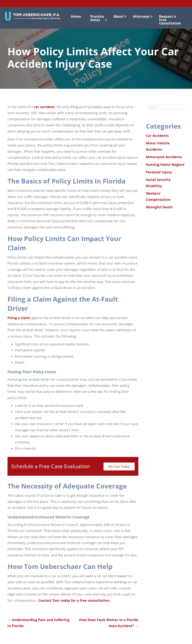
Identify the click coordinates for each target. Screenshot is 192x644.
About (118, 16)
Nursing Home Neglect (165, 165)
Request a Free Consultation (170, 20)
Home (76, 16)
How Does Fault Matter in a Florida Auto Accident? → (109, 623)
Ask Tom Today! (119, 467)
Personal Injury (159, 172)
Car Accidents (157, 136)
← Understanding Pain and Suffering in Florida (38, 623)
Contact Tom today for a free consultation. (74, 600)
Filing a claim (19, 318)
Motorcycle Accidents (164, 157)
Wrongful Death (159, 207)
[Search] (165, 107)
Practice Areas (97, 18)
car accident (44, 107)
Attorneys (141, 16)
